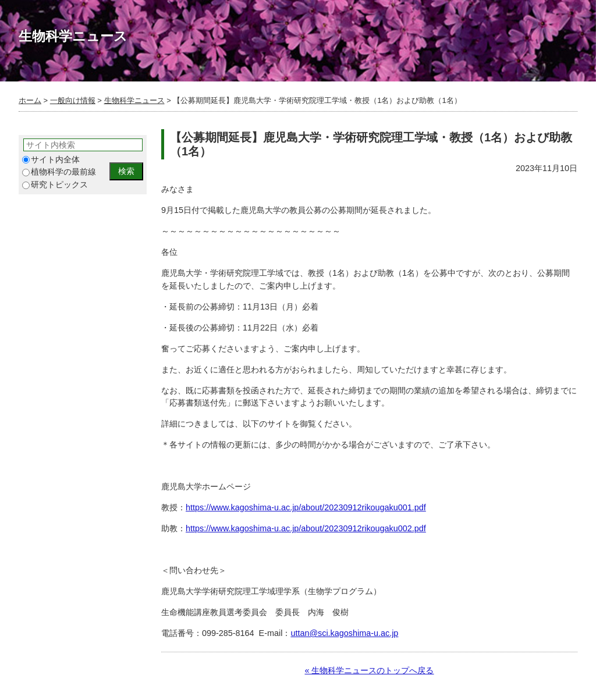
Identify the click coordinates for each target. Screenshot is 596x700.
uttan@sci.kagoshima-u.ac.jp (344, 633)
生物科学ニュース (134, 100)
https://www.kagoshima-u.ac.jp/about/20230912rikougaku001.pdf (306, 507)
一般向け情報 (73, 100)
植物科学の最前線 (59, 172)
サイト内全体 (51, 160)
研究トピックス (55, 185)
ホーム (30, 100)
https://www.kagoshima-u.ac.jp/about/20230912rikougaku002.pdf (306, 528)
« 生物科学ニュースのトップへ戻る (369, 670)
